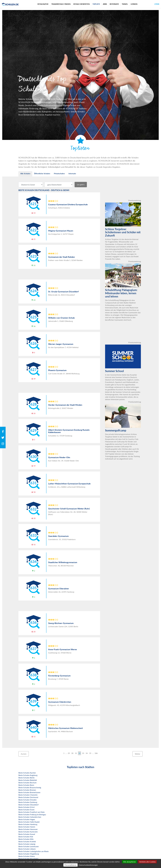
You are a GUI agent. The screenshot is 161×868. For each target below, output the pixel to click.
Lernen (134, 4)
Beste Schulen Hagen (27, 819)
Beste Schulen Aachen (27, 773)
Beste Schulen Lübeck (27, 849)
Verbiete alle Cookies (147, 862)
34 (87, 753)
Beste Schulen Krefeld (27, 841)
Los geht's (81, 185)
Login (157, 4)
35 (90, 753)
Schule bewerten (82, 4)
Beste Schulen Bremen (27, 790)
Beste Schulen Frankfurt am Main (32, 812)
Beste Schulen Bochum (27, 783)
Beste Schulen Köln (26, 839)
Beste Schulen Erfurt (27, 807)
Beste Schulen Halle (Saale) (29, 822)
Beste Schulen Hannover (28, 829)
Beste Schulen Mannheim (28, 859)
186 (96, 753)
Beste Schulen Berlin (26, 778)
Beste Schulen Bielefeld (28, 780)
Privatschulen (59, 173)
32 (79, 753)
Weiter (138, 754)
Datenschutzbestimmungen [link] (88, 865)
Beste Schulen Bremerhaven (29, 792)
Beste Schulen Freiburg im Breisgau (32, 814)
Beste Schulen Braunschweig (30, 787)
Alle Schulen (25, 173)
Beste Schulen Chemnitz (28, 795)
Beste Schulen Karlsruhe (28, 832)
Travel (125, 4)
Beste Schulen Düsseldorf (29, 805)
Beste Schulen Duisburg (28, 802)
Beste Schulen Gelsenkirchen (30, 817)
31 (76, 753)
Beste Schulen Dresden (28, 800)
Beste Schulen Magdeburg (29, 854)
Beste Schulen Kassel (27, 834)
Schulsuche (43, 4)
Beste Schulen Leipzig (27, 844)
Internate (114, 4)
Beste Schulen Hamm (27, 827)
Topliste (96, 4)
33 (83, 753)
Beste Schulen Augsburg (28, 775)
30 (72, 753)
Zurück (24, 754)
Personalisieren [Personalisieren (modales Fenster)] (70, 865)
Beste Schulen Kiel (26, 837)
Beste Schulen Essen (26, 810)
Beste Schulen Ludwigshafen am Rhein (34, 851)
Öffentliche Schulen (42, 173)
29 (69, 753)
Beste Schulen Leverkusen (29, 846)
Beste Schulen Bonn (26, 785)
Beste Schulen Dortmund (28, 797)
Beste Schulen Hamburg (28, 824)
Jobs (105, 4)
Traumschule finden (61, 4)
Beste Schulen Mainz (27, 856)
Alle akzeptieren (129, 862)
